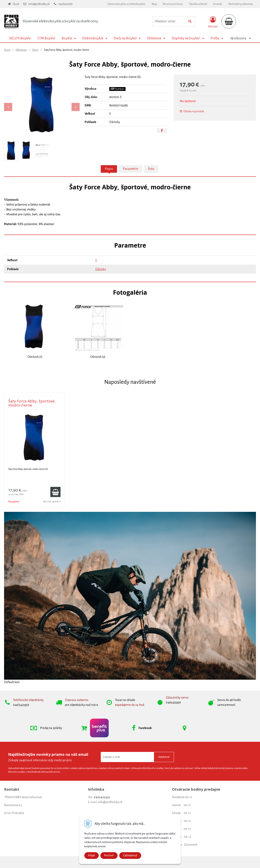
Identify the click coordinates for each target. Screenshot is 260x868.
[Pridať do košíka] (55, 492)
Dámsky (101, 269)
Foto (151, 169)
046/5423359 (65, 4)
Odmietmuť (130, 855)
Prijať (92, 855)
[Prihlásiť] (213, 22)
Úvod (16, 4)
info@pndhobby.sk (39, 4)
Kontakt (218, 4)
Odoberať (164, 757)
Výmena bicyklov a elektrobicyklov (127, 4)
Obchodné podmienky (240, 4)
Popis (109, 169)
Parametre (130, 169)
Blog (154, 4)
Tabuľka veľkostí (198, 4)
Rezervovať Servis (173, 4)
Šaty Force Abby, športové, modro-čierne (32, 403)
